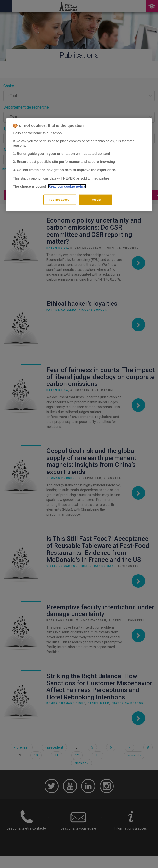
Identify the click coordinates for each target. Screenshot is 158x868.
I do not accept (60, 200)
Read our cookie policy (67, 186)
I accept (96, 200)
